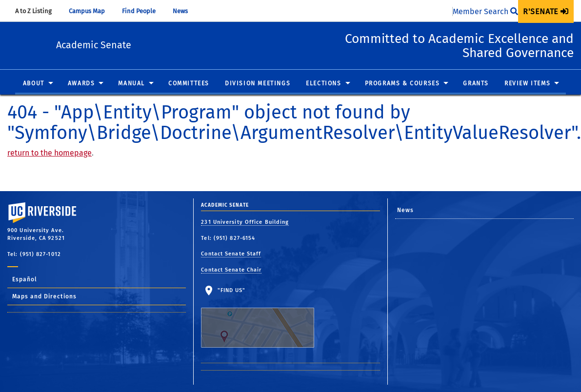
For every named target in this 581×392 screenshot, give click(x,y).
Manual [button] (131, 84)
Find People (143, 11)
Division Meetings (258, 84)
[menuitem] (546, 11)
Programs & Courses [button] (402, 84)
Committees (189, 84)
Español (25, 279)
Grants (476, 84)
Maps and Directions (44, 296)
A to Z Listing (38, 11)
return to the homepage (50, 153)
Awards (81, 84)
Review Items (527, 84)
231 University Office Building (245, 222)
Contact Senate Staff (231, 254)
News (185, 11)
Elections (323, 84)
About (34, 84)
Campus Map (91, 11)
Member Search (485, 11)
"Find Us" (264, 317)
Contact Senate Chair (231, 270)
